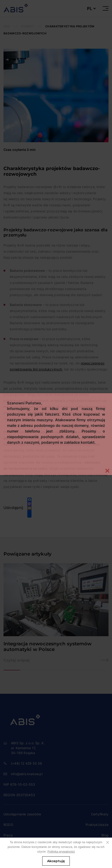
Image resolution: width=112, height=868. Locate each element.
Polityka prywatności (61, 852)
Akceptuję (56, 861)
